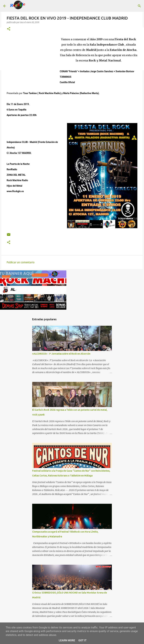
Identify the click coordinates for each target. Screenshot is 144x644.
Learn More (67, 640)
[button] (9, 29)
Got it (82, 640)
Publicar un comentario (21, 262)
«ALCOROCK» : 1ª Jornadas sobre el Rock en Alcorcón (61, 354)
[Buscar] (31, 6)
